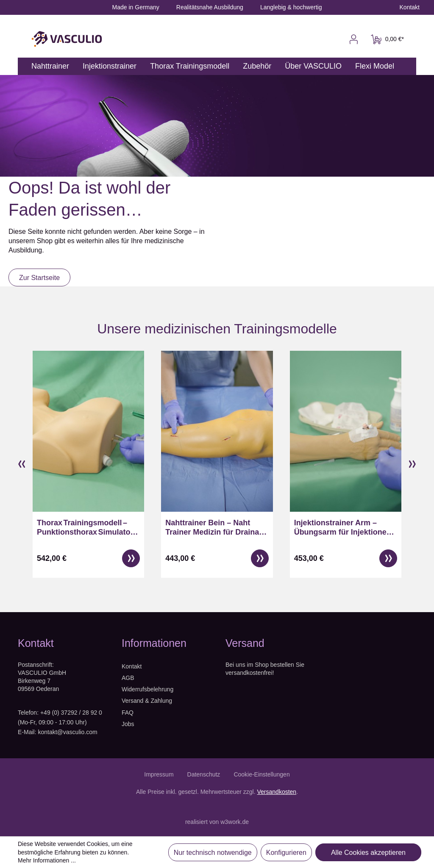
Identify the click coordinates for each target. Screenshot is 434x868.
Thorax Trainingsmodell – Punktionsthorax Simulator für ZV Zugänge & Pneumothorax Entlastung (85, 528)
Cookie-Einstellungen (262, 774)
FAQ (128, 713)
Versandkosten (277, 792)
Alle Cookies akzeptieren (368, 853)
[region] (217, 465)
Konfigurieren (286, 853)
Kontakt (132, 666)
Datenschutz (204, 774)
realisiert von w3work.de (217, 822)
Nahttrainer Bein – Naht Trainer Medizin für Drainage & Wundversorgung (217, 528)
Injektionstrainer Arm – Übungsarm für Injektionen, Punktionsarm (344, 528)
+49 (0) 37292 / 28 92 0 (71, 713)
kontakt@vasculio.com (67, 732)
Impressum (159, 774)
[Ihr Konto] (354, 39)
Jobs (128, 724)
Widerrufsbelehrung (147, 689)
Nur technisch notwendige (213, 853)
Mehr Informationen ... (47, 860)
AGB (128, 678)
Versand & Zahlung (147, 701)
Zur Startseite (39, 278)
